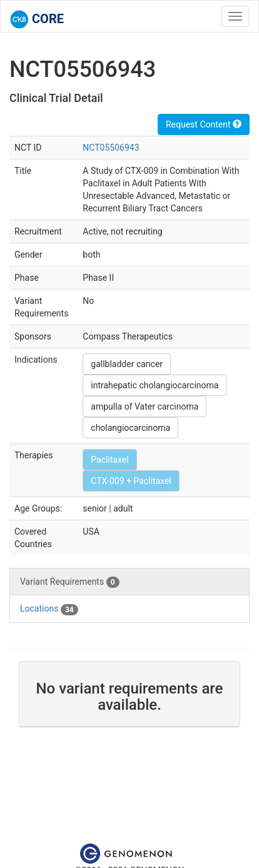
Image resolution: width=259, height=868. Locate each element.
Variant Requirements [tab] (70, 582)
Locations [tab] (49, 609)
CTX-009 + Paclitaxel (131, 481)
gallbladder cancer (127, 364)
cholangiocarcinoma (130, 428)
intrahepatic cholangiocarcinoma (155, 385)
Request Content (204, 124)
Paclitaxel (109, 460)
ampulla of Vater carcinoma (145, 406)
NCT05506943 (111, 148)
